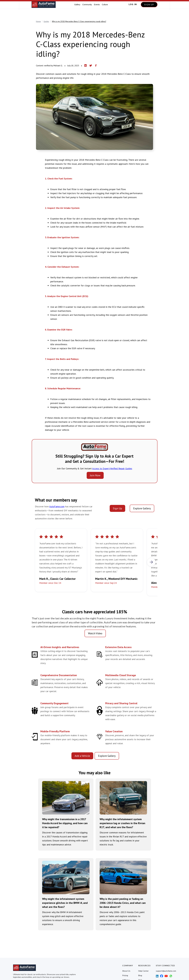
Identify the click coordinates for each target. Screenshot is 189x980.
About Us (126, 971)
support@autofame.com (166, 971)
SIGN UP (149, 5)
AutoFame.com (57, 506)
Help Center (143, 971)
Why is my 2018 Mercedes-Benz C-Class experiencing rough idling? (79, 21)
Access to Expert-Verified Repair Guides (112, 468)
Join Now (95, 475)
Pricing (125, 975)
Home (38, 21)
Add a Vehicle (82, 756)
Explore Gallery (142, 508)
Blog (140, 975)
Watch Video (95, 633)
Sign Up (117, 508)
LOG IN (133, 4)
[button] (151, 562)
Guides (46, 21)
